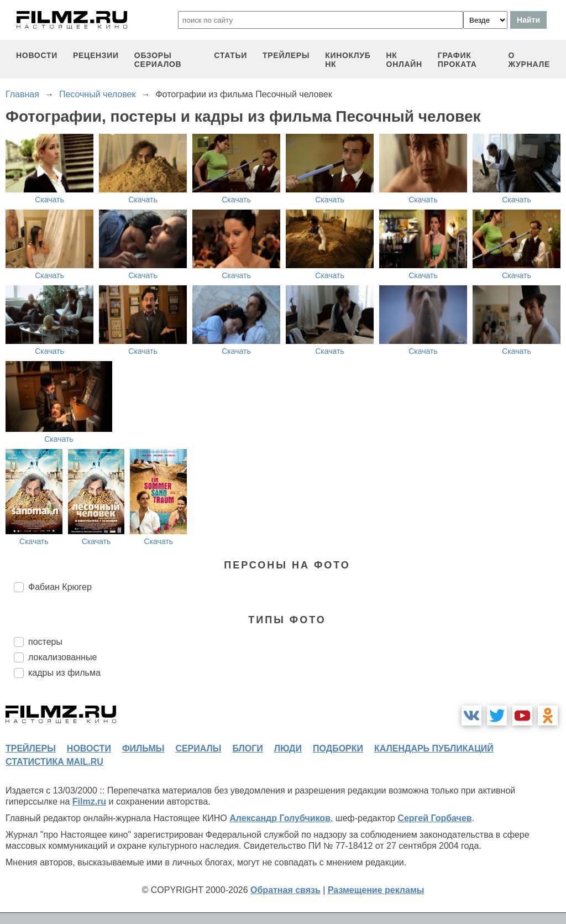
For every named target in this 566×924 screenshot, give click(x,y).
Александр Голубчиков (280, 818)
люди (288, 748)
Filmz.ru (89, 802)
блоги (247, 748)
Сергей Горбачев (434, 818)
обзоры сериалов (158, 60)
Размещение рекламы (376, 890)
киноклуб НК (348, 60)
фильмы (143, 748)
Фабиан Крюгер (60, 587)
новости (37, 55)
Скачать (49, 200)
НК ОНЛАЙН (404, 60)
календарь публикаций (434, 748)
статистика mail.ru (54, 762)
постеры (45, 642)
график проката (457, 60)
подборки (338, 748)
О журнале (529, 60)
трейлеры (286, 55)
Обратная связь (285, 890)
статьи (230, 55)
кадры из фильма (64, 673)
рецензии (96, 55)
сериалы (198, 748)
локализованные (62, 657)
